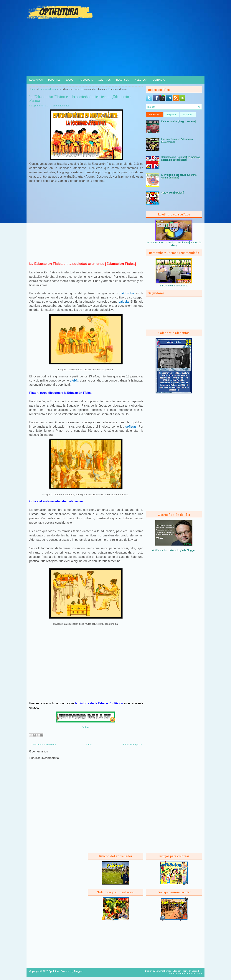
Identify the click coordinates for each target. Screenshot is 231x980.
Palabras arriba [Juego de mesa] (178, 121)
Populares (154, 115)
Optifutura (38, 106)
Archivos (188, 115)
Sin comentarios (61, 106)
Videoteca (141, 80)
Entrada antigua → (132, 745)
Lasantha (196, 971)
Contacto (159, 80)
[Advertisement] (115, 48)
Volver (86, 727)
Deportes (54, 80)
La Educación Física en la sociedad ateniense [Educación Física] (80, 98)
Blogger (191, 550)
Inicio (33, 89)
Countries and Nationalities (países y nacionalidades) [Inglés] (181, 158)
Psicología (86, 80)
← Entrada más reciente (43, 745)
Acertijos (104, 80)
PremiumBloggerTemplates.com (185, 973)
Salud (70, 80)
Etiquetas (171, 115)
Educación (36, 80)
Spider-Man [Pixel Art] (173, 193)
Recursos (123, 80)
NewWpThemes (163, 971)
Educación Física (47, 89)
